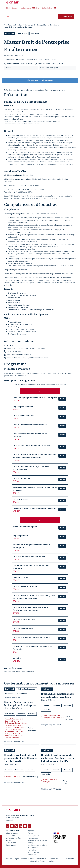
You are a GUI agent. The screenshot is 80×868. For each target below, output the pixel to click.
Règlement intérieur (21, 859)
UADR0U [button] (16, 661)
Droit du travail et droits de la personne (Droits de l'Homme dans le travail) (21, 758)
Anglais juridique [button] (21, 536)
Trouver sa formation (15, 25)
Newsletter (70, 859)
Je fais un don (11, 843)
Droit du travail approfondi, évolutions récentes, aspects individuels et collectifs (58, 758)
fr (4, 25)
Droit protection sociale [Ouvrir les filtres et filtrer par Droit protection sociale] (27, 689)
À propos (31, 831)
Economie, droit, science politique (36, 25)
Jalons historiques (12, 833)
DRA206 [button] (16, 652)
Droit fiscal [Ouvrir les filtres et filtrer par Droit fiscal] (35, 33)
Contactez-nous (66, 16)
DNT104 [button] (16, 481)
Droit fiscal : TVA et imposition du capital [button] (31, 445)
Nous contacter (33, 838)
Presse (30, 833)
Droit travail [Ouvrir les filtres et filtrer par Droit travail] (10, 33)
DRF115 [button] (16, 448)
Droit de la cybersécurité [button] (24, 619)
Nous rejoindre (33, 835)
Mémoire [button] (17, 658)
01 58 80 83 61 (16, 351)
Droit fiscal (54, 25)
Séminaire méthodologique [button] (25, 527)
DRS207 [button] (16, 580)
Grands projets (11, 845)
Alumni (8, 840)
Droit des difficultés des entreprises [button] (29, 556)
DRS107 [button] (16, 493)
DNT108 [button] (16, 622)
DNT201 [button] (16, 613)
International (32, 850)
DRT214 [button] (16, 400)
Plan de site (32, 855)
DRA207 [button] (16, 571)
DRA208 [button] (16, 538)
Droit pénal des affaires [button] (23, 416)
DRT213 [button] (16, 529)
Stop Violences (33, 852)
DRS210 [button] (16, 472)
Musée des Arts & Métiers (37, 845)
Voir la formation (32, 729)
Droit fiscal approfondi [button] (23, 628)
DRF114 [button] (16, 439)
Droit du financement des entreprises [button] (30, 425)
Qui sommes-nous (13, 831)
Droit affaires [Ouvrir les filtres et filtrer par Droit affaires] (22, 33)
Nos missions (11, 835)
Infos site (9, 859)
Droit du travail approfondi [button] (25, 586)
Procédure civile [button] (20, 499)
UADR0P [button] (16, 511)
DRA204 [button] (16, 550)
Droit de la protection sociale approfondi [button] (31, 637)
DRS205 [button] (16, 589)
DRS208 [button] (16, 460)
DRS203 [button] (16, 601)
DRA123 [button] (16, 502)
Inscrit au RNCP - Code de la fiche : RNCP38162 (21, 185)
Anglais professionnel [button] (23, 407)
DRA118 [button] (16, 427)
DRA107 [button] (16, 418)
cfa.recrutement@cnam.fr (22, 355)
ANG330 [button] (16, 409)
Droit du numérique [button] (22, 478)
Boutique (31, 843)
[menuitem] (11, 8)
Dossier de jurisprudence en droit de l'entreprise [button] (35, 398)
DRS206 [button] (16, 640)
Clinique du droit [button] (20, 577)
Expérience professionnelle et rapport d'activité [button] (34, 508)
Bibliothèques (33, 847)
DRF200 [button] (16, 631)
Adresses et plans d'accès (37, 840)
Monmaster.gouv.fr (58, 109)
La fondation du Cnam (14, 838)
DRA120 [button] (16, 559)
